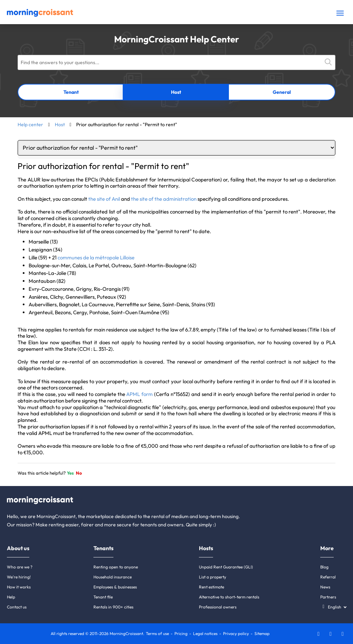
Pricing (181, 633)
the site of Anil (104, 199)
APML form (139, 394)
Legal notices (205, 633)
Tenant (71, 92)
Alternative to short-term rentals (229, 597)
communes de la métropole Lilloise (96, 257)
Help (11, 597)
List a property (213, 577)
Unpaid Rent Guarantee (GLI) (226, 567)
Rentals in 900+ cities (113, 607)
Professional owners (218, 607)
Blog (324, 567)
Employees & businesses (115, 587)
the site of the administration (164, 199)
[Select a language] (333, 607)
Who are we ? (20, 567)
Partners (328, 597)
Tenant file (103, 597)
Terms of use (157, 633)
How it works (19, 587)
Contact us (17, 607)
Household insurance (113, 577)
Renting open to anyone (116, 567)
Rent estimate (211, 587)
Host (176, 92)
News (325, 587)
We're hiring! (19, 577)
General (282, 92)
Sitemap (262, 633)
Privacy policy (236, 633)
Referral (328, 577)
